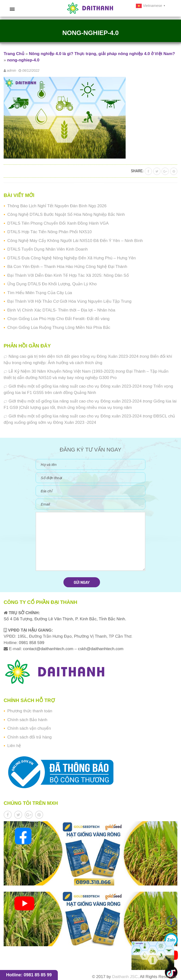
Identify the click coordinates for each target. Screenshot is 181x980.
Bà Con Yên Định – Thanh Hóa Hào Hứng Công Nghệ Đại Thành (67, 267)
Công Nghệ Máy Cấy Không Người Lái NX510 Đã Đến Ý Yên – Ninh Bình (75, 241)
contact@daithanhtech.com (49, 649)
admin (11, 70)
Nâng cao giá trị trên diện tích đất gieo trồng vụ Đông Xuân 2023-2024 (74, 356)
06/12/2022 (31, 70)
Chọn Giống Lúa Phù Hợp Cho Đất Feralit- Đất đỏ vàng (58, 319)
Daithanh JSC (125, 977)
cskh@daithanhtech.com (101, 649)
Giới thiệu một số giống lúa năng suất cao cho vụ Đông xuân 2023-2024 (75, 386)
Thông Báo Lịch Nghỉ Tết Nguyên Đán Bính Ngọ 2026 (57, 206)
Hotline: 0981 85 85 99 (29, 975)
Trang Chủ (14, 54)
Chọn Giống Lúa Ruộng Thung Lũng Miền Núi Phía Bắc (59, 328)
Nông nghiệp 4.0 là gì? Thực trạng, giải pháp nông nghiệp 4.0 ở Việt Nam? (102, 54)
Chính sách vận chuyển (29, 728)
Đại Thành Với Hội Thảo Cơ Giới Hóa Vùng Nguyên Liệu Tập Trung (69, 301)
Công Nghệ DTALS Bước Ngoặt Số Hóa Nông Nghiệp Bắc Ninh (66, 214)
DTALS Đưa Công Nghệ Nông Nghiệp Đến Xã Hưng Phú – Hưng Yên (71, 258)
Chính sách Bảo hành (27, 720)
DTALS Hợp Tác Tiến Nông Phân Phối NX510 (50, 232)
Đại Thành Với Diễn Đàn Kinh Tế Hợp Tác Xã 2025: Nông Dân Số (68, 275)
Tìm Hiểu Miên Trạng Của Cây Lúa (40, 293)
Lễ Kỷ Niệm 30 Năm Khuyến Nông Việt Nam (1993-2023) (61, 371)
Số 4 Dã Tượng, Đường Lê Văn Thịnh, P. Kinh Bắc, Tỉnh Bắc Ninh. (65, 619)
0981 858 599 (31, 643)
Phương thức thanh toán (30, 711)
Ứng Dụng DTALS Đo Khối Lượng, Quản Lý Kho (52, 284)
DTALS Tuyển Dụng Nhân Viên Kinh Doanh (47, 249)
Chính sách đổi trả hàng (30, 737)
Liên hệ (14, 746)
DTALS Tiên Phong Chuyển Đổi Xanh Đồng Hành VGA (58, 223)
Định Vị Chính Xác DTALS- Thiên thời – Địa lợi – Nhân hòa (61, 310)
